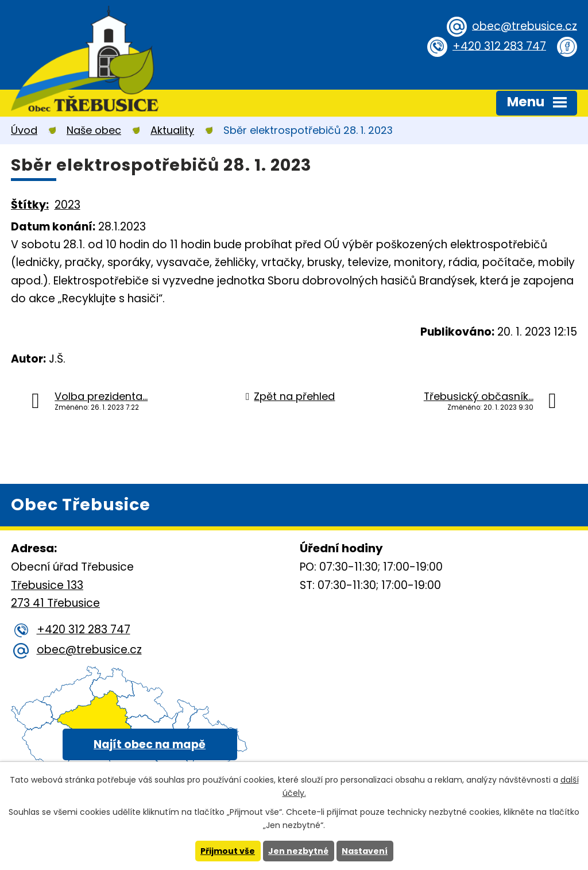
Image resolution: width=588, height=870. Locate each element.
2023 (67, 205)
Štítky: (30, 205)
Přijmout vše (228, 851)
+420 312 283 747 (499, 46)
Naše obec (94, 130)
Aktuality (172, 130)
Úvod (24, 130)
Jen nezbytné (298, 851)
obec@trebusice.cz (525, 26)
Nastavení (365, 851)
